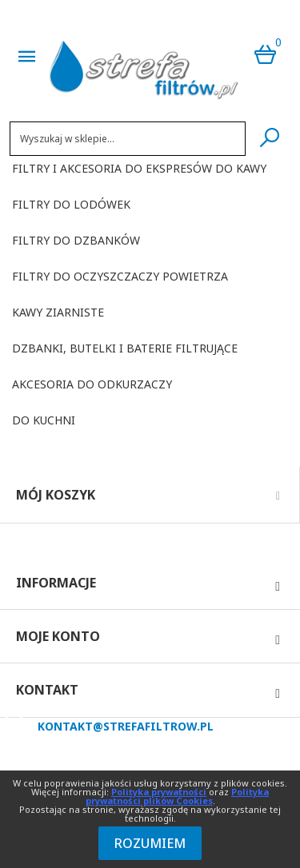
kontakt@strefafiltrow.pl (126, 726)
